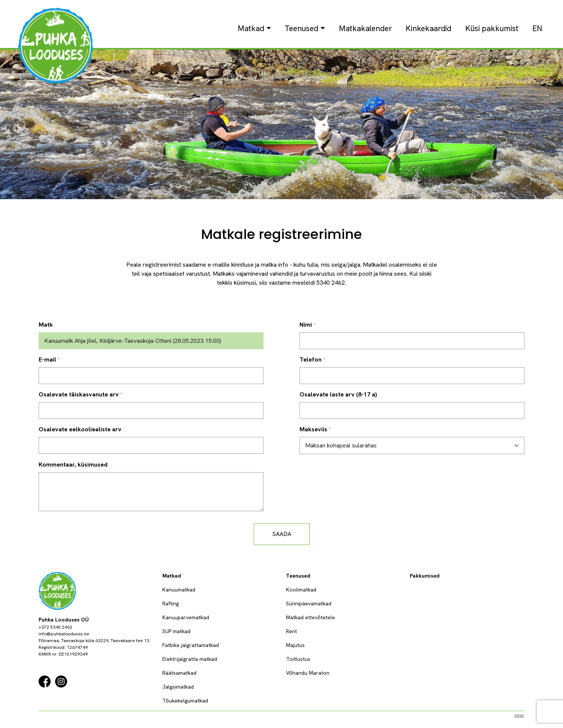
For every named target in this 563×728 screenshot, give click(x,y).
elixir (519, 715)
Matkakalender (365, 28)
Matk (46, 325)
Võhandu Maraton (308, 673)
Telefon (311, 359)
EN (537, 28)
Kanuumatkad (179, 590)
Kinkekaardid (428, 28)
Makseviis (313, 429)
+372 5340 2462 (55, 627)
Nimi (306, 325)
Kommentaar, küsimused (73, 465)
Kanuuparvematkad (186, 617)
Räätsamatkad (179, 673)
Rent (291, 631)
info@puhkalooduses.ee (64, 634)
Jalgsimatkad (178, 687)
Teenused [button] (301, 28)
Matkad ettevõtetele (311, 617)
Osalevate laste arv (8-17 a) (338, 394)
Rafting (171, 603)
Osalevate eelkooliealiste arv (80, 429)
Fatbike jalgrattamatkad (191, 645)
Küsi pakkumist (492, 28)
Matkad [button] (251, 28)
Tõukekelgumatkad (185, 701)
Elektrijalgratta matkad (190, 659)
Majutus (295, 645)
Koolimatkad (301, 590)
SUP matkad (176, 631)
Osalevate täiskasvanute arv (79, 394)
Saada (282, 534)
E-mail (47, 359)
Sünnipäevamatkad (309, 603)
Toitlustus (298, 659)
